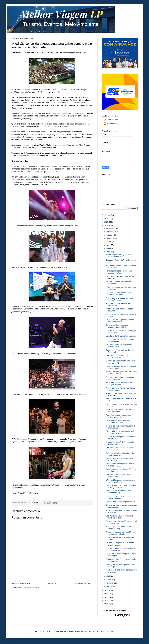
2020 (107, 601)
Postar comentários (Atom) (28, 588)
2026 (107, 219)
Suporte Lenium (113, 123)
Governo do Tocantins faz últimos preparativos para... (119, 476)
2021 (107, 597)
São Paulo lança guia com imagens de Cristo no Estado (121, 517)
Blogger (110, 631)
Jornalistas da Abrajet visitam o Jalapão (121, 336)
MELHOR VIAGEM (114, 120)
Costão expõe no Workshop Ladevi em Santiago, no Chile (121, 486)
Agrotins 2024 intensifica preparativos (120, 502)
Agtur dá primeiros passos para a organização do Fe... (119, 416)
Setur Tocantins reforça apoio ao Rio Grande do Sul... (120, 465)
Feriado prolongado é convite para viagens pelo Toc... (119, 272)
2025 (107, 222)
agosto (109, 242)
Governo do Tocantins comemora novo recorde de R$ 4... (121, 362)
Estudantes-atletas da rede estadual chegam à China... (120, 384)
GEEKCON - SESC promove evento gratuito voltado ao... (120, 321)
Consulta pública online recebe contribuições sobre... (118, 422)
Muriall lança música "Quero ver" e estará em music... (119, 256)
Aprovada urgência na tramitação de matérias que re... (120, 454)
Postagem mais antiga (84, 583)
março (109, 580)
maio (109, 252)
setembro (110, 238)
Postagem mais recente (21, 583)
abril (108, 576)
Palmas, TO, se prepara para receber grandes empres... (120, 544)
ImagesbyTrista (90, 631)
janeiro (109, 586)
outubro (110, 235)
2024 (107, 226)
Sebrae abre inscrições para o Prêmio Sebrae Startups (120, 497)
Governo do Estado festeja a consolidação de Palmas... (117, 357)
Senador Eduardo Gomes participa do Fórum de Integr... (120, 528)
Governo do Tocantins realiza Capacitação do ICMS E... (117, 326)
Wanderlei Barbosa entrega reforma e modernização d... (120, 481)
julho (109, 245)
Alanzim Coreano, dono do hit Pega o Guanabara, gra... (120, 549)
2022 (107, 594)
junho (109, 248)
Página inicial (53, 583)
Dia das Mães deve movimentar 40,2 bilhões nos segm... (120, 432)
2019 (107, 604)
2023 (107, 591)
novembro (111, 232)
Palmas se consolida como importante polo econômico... (121, 378)
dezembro (111, 228)
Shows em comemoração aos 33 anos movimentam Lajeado (121, 533)
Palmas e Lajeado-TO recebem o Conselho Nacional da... (119, 294)
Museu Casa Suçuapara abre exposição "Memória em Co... (121, 373)
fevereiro (110, 583)
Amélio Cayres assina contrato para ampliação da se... (120, 299)
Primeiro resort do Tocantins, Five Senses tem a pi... (119, 492)
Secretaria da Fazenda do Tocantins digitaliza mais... (120, 340)
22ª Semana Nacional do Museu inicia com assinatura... (121, 411)
